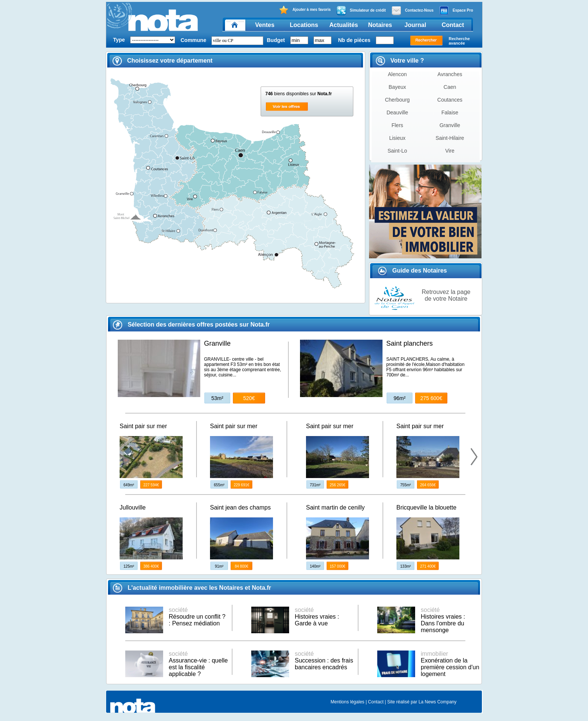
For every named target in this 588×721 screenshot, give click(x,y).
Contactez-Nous (412, 10)
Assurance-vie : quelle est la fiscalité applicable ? (198, 664)
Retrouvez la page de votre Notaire (446, 295)
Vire (450, 151)
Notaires (380, 25)
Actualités (343, 25)
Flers (397, 125)
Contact (453, 25)
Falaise (450, 112)
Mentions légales (348, 702)
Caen (450, 87)
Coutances (450, 100)
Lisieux (397, 138)
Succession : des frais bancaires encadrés (324, 660)
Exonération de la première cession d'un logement (450, 664)
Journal (415, 25)
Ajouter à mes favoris (305, 10)
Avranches (450, 74)
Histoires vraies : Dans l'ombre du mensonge (443, 620)
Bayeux (397, 87)
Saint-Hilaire (450, 138)
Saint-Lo (397, 151)
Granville (450, 125)
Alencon (397, 74)
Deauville (397, 112)
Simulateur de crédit (361, 10)
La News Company (437, 702)
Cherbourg (397, 100)
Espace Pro (456, 10)
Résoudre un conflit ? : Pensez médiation (197, 617)
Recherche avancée (459, 41)
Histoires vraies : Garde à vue (317, 617)
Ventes (265, 25)
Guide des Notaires (412, 271)
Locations (304, 25)
